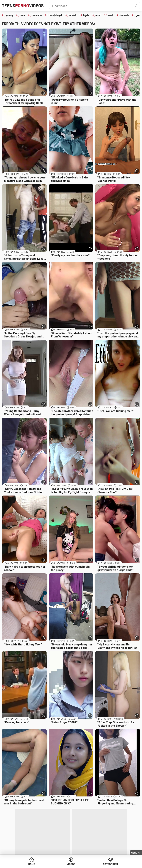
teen (22, 15)
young (9, 15)
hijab (86, 15)
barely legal (55, 15)
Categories (110, 864)
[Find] (136, 6)
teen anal (37, 15)
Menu (134, 853)
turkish (72, 15)
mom (98, 15)
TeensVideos (23, 5)
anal (110, 15)
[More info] (44, 93)
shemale (124, 15)
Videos (71, 864)
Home (32, 864)
